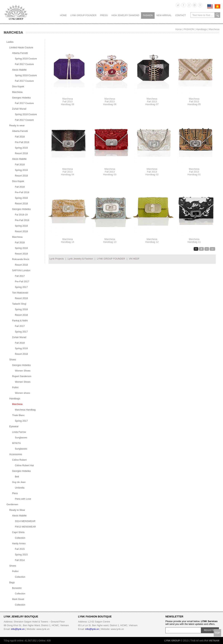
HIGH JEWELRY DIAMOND (125, 15)
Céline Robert (19, 460)
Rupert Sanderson (22, 376)
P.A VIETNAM (212, 641)
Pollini (15, 387)
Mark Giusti (18, 599)
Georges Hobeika (21, 98)
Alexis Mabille (19, 70)
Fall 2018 (20, 137)
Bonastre (17, 588)
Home (63, 15)
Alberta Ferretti (20, 53)
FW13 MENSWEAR (25, 527)
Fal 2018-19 (21, 215)
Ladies (10, 42)
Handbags (201, 29)
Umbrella (20, 488)
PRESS (104, 15)
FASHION (148, 15)
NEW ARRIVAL (164, 15)
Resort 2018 (21, 153)
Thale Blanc (18, 415)
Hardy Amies (19, 543)
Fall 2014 (20, 560)
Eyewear (14, 426)
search (217, 15)
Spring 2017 (21, 287)
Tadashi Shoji (19, 304)
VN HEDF (134, 259)
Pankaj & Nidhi (20, 321)
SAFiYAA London (21, 270)
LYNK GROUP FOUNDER (83, 15)
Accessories (16, 454)
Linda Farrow (19, 432)
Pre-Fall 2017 (22, 282)
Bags (12, 582)
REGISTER (210, 630)
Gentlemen (12, 504)
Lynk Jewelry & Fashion (80, 259)
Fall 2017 (20, 276)
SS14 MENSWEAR (25, 521)
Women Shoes (23, 371)
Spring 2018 (21, 148)
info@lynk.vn (18, 629)
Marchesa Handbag (25, 410)
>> (212, 249)
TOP (218, 633)
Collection (20, 538)
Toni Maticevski (20, 293)
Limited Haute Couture (21, 47)
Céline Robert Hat (24, 465)
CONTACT (181, 15)
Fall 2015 (20, 549)
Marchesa (214, 29)
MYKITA (16, 443)
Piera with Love (23, 499)
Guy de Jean (19, 482)
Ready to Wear (17, 510)
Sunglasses (21, 438)
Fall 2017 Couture (24, 64)
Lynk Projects (57, 259)
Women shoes (22, 393)
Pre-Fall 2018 (22, 142)
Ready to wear (17, 125)
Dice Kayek (18, 86)
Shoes (13, 360)
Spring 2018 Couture (26, 59)
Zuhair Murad (19, 109)
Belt (17, 477)
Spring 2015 (21, 555)
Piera (15, 493)
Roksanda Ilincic (21, 259)
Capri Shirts (18, 532)
